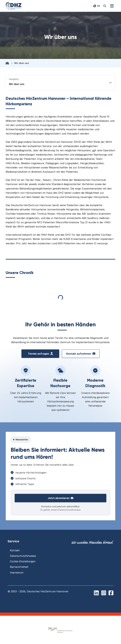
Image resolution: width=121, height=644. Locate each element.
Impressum (17, 573)
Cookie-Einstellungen (23, 561)
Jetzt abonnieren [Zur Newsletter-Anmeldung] (60, 498)
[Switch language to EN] (97, 6)
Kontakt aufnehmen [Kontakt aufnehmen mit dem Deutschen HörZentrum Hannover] (81, 354)
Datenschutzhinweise (23, 556)
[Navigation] (112, 6)
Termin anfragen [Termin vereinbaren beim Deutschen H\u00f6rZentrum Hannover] (40, 354)
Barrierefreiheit (19, 567)
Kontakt (15, 550)
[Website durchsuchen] (105, 6)
